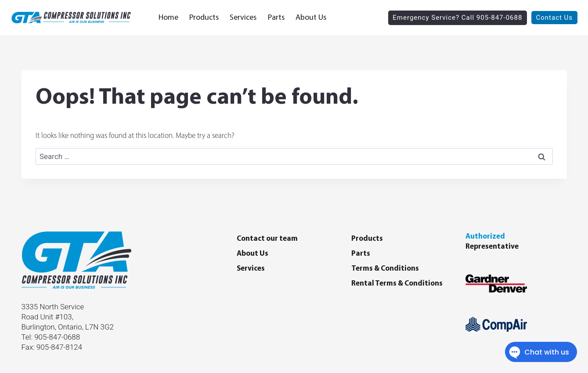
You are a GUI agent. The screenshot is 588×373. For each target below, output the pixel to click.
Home (168, 18)
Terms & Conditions (385, 269)
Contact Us (554, 18)
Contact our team (267, 239)
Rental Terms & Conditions (397, 284)
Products (204, 18)
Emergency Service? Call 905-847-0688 (457, 18)
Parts (276, 18)
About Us (311, 18)
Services (243, 18)
